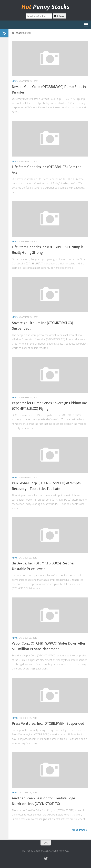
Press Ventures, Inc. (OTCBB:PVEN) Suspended (48, 723)
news (15, 81)
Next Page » (80, 830)
